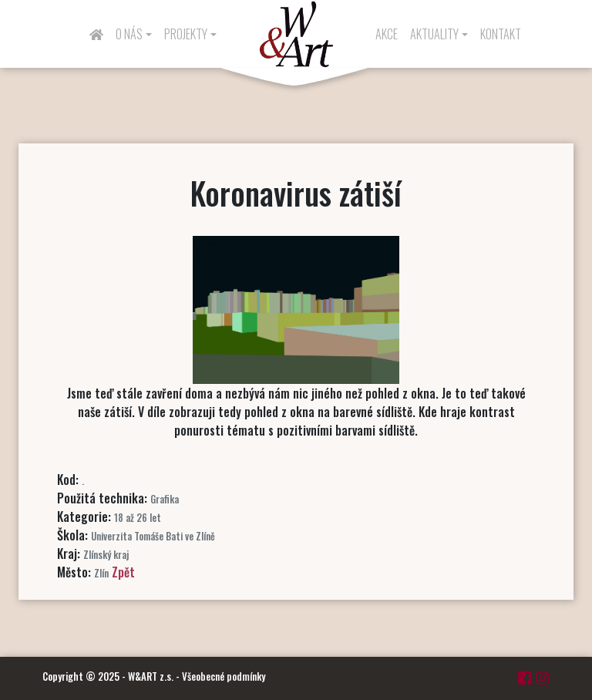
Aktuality (434, 34)
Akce (387, 34)
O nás (129, 34)
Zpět (123, 572)
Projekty (186, 34)
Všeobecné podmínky (224, 676)
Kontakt (501, 34)
